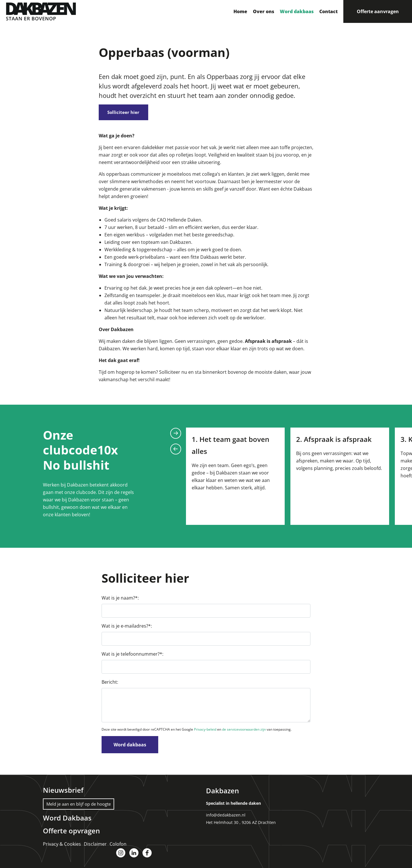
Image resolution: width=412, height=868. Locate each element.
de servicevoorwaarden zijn (244, 731)
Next (176, 435)
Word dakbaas (130, 746)
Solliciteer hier (127, 113)
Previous (176, 450)
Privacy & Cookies (62, 845)
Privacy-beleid (205, 731)
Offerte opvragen (71, 832)
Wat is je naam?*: (120, 600)
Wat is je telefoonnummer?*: (132, 656)
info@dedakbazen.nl (226, 817)
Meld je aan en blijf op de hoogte (81, 806)
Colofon (118, 845)
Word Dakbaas (67, 820)
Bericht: (110, 684)
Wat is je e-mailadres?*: (127, 628)
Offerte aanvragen (378, 11)
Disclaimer (95, 845)
